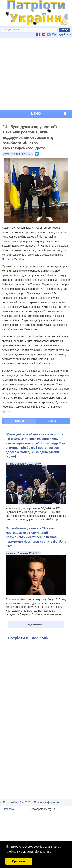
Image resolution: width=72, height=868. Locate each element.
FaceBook (20, 421)
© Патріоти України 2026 (15, 802)
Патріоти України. (13, 259)
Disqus (52, 421)
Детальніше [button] (43, 852)
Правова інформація (47, 802)
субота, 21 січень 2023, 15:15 (18, 154)
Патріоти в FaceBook (28, 638)
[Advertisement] (35, 74)
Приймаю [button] (19, 861)
